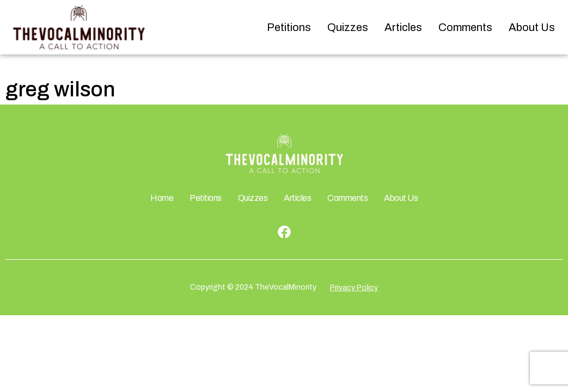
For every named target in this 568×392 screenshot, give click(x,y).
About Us (532, 27)
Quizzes (348, 27)
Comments (465, 27)
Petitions (289, 27)
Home (162, 198)
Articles (403, 27)
